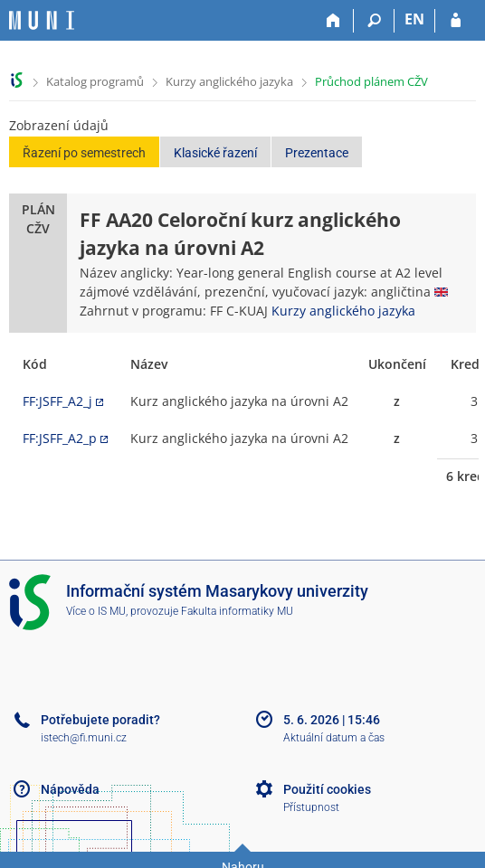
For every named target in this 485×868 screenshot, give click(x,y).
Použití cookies (327, 789)
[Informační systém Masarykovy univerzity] (42, 20)
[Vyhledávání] (374, 21)
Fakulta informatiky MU (237, 611)
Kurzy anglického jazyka (229, 81)
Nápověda (70, 789)
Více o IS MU (96, 611)
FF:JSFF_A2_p (60, 438)
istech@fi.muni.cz (84, 738)
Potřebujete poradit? (100, 720)
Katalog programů (95, 81)
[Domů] (333, 21)
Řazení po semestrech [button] (84, 153)
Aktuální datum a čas (334, 738)
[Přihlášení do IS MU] (456, 21)
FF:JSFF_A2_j (57, 401)
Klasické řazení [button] (215, 153)
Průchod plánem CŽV (371, 81)
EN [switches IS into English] (414, 19)
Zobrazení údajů (59, 125)
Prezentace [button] (317, 153)
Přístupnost (311, 807)
